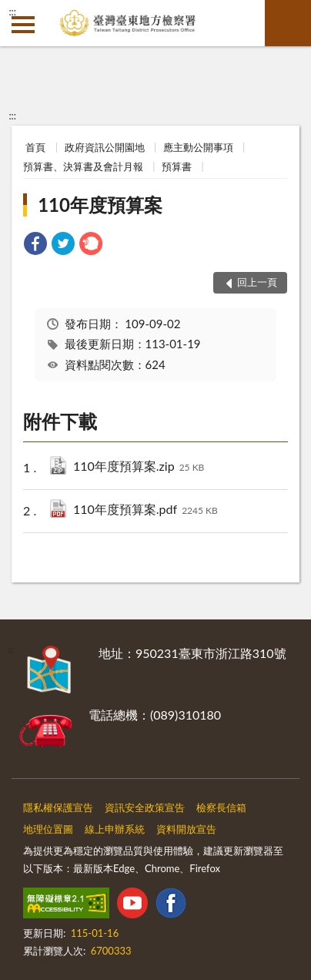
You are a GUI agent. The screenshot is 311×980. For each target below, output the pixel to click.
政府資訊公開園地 (105, 147)
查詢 (288, 23)
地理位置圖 (48, 829)
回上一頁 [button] (257, 282)
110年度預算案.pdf (145, 510)
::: (12, 12)
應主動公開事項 (198, 147)
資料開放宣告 (186, 829)
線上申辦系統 (115, 829)
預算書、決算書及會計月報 (83, 166)
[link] (35, 245)
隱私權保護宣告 (58, 807)
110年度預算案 (100, 205)
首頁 (35, 147)
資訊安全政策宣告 (145, 807)
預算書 (177, 166)
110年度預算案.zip (139, 467)
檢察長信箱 (221, 807)
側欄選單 (23, 25)
